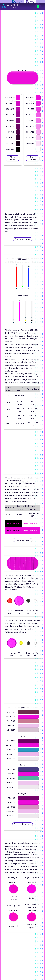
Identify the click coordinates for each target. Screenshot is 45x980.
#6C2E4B (11, 712)
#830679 (10, 121)
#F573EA (30, 121)
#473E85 (11, 769)
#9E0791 (10, 115)
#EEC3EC (11, 726)
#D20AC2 (10, 103)
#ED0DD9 (19, 396)
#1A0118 (10, 143)
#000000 (10, 149)
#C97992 (11, 721)
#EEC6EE (11, 783)
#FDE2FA (30, 143)
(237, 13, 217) (20, 403)
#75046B (11, 798)
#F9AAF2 (30, 132)
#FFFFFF (30, 149)
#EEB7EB (11, 754)
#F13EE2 (30, 109)
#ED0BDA (10, 98)
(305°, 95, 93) (20, 410)
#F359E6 (30, 115)
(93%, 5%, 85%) (33, 403)
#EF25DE (30, 103)
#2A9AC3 (11, 750)
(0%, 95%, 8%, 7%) (33, 424)
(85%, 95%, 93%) (33, 410)
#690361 (11, 741)
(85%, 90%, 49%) (33, 417)
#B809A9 (10, 109)
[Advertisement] (23, 184)
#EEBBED (11, 811)
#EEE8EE (11, 759)
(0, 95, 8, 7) (20, 424)
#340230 (10, 138)
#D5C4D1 (11, 730)
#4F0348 (10, 132)
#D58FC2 (11, 807)
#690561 (10, 126)
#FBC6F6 (30, 138)
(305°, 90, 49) (20, 417)
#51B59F (11, 778)
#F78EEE (30, 126)
